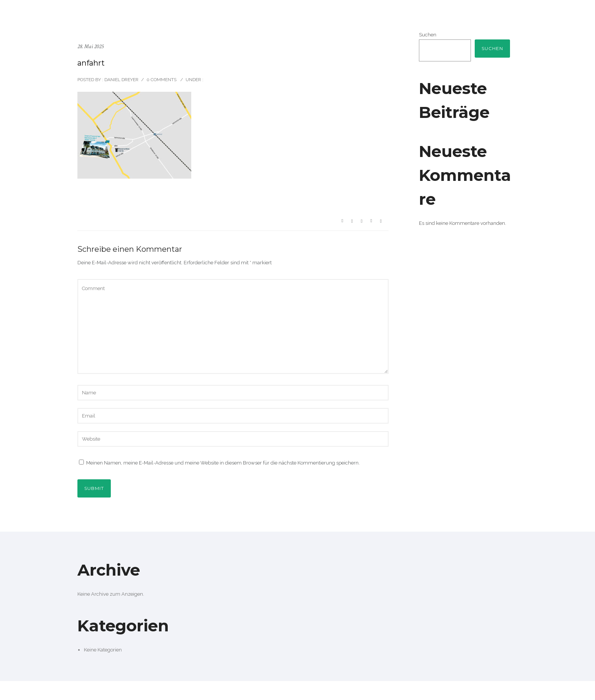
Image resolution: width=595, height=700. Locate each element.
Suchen (428, 35)
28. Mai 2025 (91, 46)
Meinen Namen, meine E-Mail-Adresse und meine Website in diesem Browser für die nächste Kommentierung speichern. (223, 463)
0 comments (161, 80)
